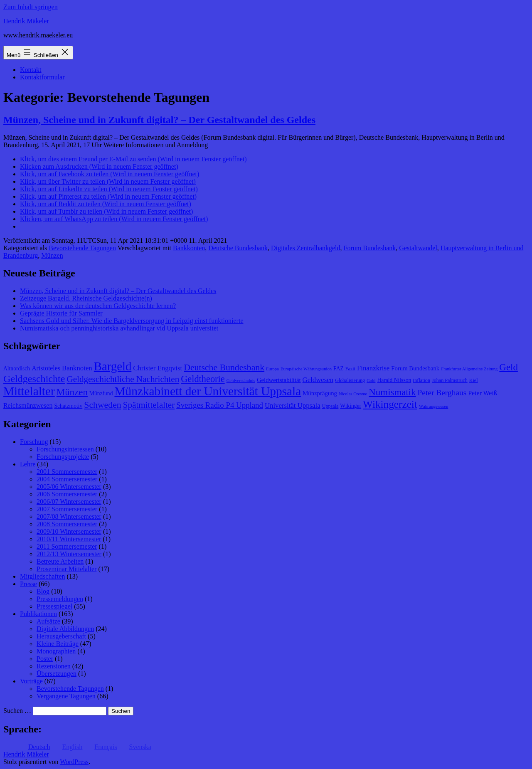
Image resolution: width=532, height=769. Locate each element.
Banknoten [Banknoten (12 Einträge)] (77, 368)
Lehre (28, 464)
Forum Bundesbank (370, 248)
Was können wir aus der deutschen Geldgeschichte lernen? (98, 306)
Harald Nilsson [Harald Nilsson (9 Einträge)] (394, 380)
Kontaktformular (42, 77)
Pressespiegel (54, 606)
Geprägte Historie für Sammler (61, 313)
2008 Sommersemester (67, 524)
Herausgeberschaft (61, 636)
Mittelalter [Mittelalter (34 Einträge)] (29, 391)
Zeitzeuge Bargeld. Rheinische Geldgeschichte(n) (86, 298)
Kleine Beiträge (58, 644)
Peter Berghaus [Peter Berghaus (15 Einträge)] (442, 393)
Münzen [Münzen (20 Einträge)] (72, 392)
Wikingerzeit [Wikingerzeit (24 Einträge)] (390, 404)
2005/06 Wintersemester (69, 487)
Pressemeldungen (60, 599)
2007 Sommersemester (67, 509)
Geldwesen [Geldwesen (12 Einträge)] (318, 380)
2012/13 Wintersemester (69, 554)
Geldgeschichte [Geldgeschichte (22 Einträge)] (34, 379)
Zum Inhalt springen (31, 7)
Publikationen (38, 614)
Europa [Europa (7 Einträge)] (272, 369)
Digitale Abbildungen (65, 629)
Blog (43, 591)
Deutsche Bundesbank (238, 248)
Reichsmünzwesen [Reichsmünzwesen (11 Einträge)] (28, 405)
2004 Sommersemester (67, 479)
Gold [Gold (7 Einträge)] (371, 381)
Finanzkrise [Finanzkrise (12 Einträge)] (373, 368)
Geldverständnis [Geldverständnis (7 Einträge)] (241, 381)
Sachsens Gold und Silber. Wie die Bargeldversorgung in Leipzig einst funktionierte (132, 321)
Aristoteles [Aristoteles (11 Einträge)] (46, 368)
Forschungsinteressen (65, 449)
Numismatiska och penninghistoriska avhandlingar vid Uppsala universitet (119, 328)
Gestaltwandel (418, 248)
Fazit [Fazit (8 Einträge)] (350, 369)
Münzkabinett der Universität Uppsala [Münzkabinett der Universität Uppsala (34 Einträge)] (208, 391)
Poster (45, 659)
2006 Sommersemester (67, 494)
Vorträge (31, 681)
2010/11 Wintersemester (69, 539)
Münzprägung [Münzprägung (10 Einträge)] (320, 393)
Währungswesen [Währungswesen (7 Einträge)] (433, 406)
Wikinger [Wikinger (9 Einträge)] (351, 406)
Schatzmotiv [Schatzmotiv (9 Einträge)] (68, 406)
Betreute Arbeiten (60, 561)
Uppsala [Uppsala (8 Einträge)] (330, 406)
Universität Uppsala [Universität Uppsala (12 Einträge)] (293, 405)
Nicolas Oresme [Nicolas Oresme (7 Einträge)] (353, 394)
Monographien (56, 651)
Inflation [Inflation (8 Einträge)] (421, 380)
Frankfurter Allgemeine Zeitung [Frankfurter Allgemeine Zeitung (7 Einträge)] (469, 369)
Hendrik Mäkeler (26, 21)
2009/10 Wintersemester (69, 531)
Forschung (34, 442)
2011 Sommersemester (67, 546)
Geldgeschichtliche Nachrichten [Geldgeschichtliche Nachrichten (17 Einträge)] (123, 379)
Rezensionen (54, 666)
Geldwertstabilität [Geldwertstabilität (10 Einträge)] (279, 380)
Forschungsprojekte (63, 457)
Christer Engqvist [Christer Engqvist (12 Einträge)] (158, 368)
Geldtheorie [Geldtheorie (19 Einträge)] (203, 379)
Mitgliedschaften (42, 576)
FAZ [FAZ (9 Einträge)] (339, 368)
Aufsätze (48, 621)
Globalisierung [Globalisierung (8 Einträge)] (350, 380)
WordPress (74, 762)
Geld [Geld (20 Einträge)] (509, 367)
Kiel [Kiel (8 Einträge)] (474, 380)
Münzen (52, 255)
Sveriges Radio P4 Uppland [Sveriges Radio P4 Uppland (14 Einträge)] (220, 405)
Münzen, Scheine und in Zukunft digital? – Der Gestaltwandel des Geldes (159, 120)
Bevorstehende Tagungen (82, 248)
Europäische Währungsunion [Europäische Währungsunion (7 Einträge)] (306, 369)
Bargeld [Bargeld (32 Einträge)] (113, 366)
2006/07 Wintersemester (69, 502)
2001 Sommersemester (67, 472)
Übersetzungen (57, 674)
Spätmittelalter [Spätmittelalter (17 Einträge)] (149, 405)
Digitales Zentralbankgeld (306, 248)
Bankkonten (189, 248)
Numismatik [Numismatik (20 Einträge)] (392, 392)
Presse (28, 584)
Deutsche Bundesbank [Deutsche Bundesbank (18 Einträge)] (224, 367)
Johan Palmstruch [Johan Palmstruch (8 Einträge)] (450, 380)
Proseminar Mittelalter (66, 569)
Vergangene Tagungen (66, 696)
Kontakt (31, 70)
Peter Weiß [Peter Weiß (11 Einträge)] (483, 393)
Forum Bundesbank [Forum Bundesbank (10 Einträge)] (415, 368)
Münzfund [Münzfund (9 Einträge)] (101, 393)
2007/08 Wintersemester (69, 516)
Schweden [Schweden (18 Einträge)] (102, 405)
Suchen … (17, 711)
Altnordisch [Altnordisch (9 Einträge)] (17, 368)
